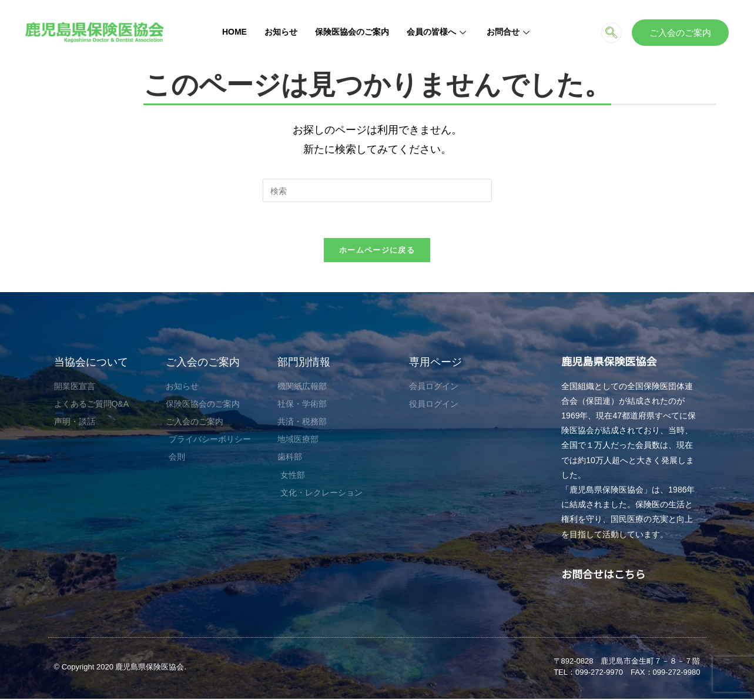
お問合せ (510, 32)
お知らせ (281, 32)
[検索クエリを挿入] (377, 190)
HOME (234, 32)
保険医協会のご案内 (352, 32)
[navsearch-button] (611, 33)
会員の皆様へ (438, 32)
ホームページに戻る (377, 250)
